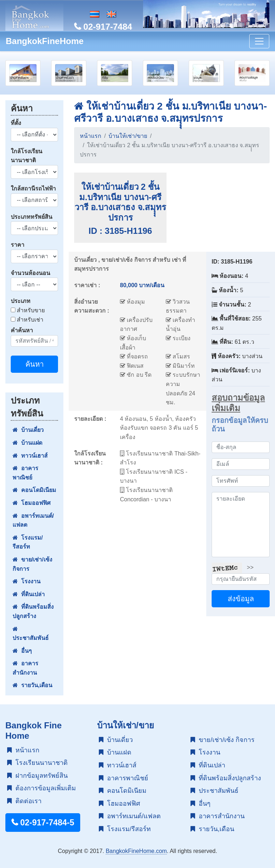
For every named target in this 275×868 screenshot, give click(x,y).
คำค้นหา (22, 330)
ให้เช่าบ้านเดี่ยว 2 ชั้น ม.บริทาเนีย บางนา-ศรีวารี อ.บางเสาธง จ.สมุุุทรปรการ (120, 202)
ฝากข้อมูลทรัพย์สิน (37, 776)
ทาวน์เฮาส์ (30, 456)
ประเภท (21, 301)
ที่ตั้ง (16, 123)
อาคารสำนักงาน (25, 668)
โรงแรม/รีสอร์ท (28, 542)
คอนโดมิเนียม (34, 490)
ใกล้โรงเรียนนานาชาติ (26, 156)
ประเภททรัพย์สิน (32, 217)
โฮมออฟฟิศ (32, 503)
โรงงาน (26, 581)
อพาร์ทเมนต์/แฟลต (33, 520)
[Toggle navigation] (259, 41)
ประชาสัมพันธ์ (31, 634)
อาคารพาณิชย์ (25, 473)
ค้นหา (35, 364)
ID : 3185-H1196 (120, 231)
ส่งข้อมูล (241, 599)
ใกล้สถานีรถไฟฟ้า (33, 189)
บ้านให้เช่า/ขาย (128, 136)
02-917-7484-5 (43, 823)
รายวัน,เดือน (32, 685)
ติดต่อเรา (24, 801)
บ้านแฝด (27, 443)
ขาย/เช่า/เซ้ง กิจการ (32, 564)
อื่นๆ (22, 651)
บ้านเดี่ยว (28, 430)
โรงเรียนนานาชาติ (37, 763)
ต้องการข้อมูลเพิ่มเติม (42, 788)
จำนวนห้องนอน (30, 273)
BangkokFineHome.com (136, 851)
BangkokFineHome (45, 41)
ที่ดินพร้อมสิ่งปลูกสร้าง (33, 611)
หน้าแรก (91, 136)
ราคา (18, 245)
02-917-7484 (103, 27)
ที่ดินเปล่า (29, 594)
